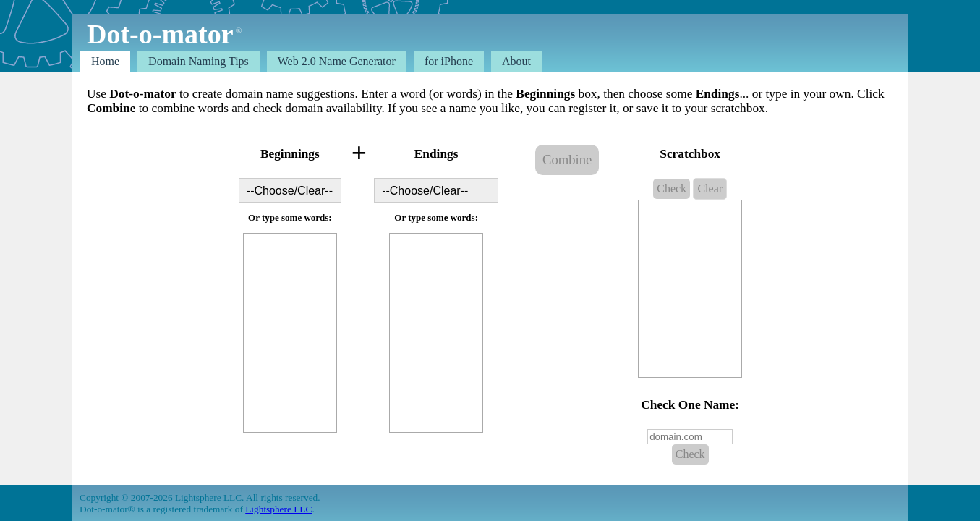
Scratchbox (690, 154)
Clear (710, 189)
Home (105, 61)
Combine (567, 160)
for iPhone (449, 61)
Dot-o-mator (160, 34)
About (516, 61)
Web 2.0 (337, 61)
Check (672, 189)
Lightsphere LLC (278, 509)
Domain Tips (199, 61)
